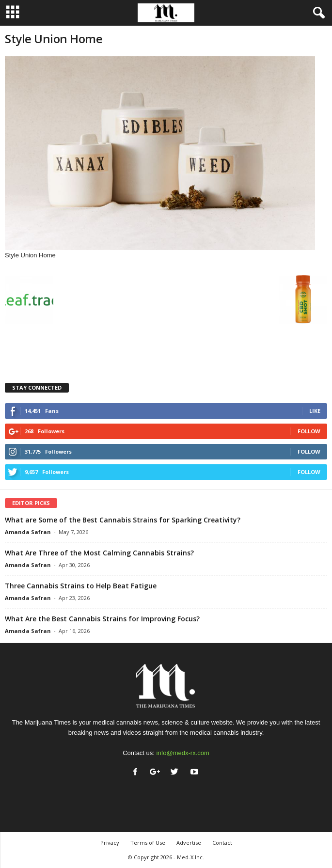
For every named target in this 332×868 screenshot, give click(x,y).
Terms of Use (148, 843)
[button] (317, 13)
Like (315, 411)
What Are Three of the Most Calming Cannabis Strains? (99, 553)
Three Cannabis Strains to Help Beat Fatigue (81, 586)
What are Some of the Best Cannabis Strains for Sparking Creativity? (123, 520)
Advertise (189, 843)
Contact (222, 843)
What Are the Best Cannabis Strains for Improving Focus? (102, 619)
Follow (309, 431)
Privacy (110, 843)
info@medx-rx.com (183, 753)
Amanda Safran (28, 532)
